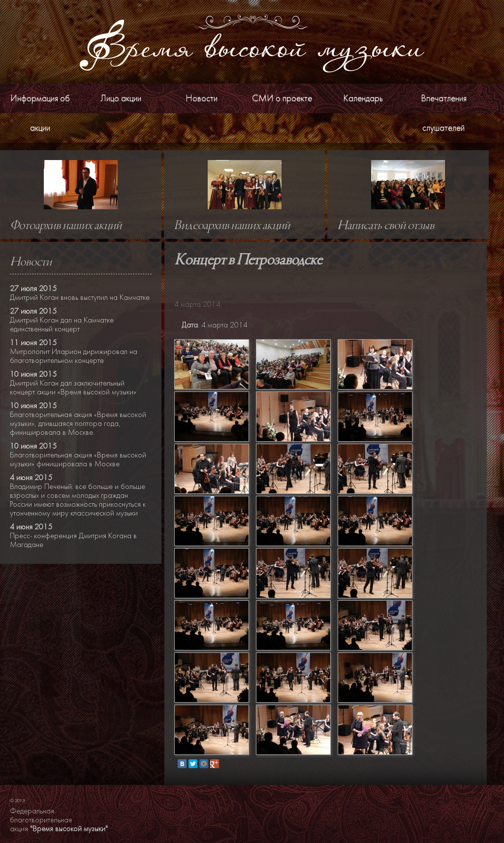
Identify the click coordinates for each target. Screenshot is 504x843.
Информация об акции (40, 113)
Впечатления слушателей (444, 113)
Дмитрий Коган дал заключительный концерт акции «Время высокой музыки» (73, 388)
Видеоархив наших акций (232, 226)
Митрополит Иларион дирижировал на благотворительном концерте (74, 356)
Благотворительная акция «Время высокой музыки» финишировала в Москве (78, 459)
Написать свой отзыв (386, 226)
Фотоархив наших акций (66, 226)
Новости (202, 98)
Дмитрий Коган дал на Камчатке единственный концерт (62, 324)
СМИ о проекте (282, 98)
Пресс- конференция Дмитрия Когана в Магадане (73, 540)
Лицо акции (121, 98)
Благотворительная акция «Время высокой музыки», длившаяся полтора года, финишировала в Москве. (78, 423)
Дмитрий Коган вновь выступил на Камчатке (80, 297)
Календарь (363, 98)
